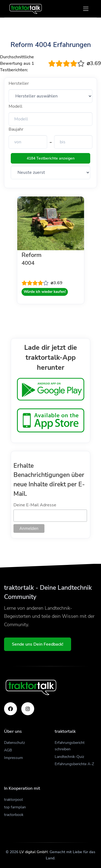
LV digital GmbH (34, 852)
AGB (8, 750)
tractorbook (14, 815)
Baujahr (16, 129)
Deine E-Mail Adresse (35, 505)
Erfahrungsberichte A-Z (74, 764)
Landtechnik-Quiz (69, 757)
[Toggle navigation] (86, 9)
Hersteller (19, 83)
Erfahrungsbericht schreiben (70, 746)
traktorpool (13, 800)
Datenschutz (14, 743)
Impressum (13, 758)
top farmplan (15, 807)
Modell (15, 106)
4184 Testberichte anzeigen (51, 158)
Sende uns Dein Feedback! (38, 644)
